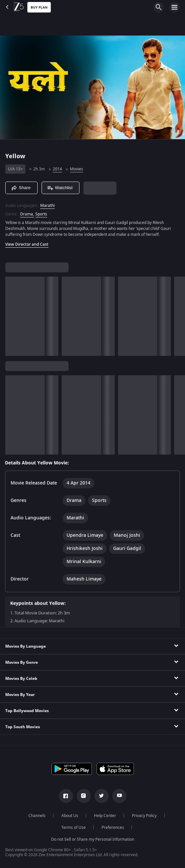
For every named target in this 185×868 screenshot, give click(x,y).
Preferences (113, 828)
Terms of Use (74, 828)
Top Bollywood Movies (27, 711)
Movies (77, 169)
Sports (41, 214)
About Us (70, 816)
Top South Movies (23, 727)
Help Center (105, 816)
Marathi (47, 206)
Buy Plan (39, 7)
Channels (37, 816)
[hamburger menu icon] (174, 7)
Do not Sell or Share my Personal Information (93, 839)
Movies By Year (20, 695)
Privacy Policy (144, 816)
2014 (57, 169)
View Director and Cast (27, 244)
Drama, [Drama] (27, 214)
